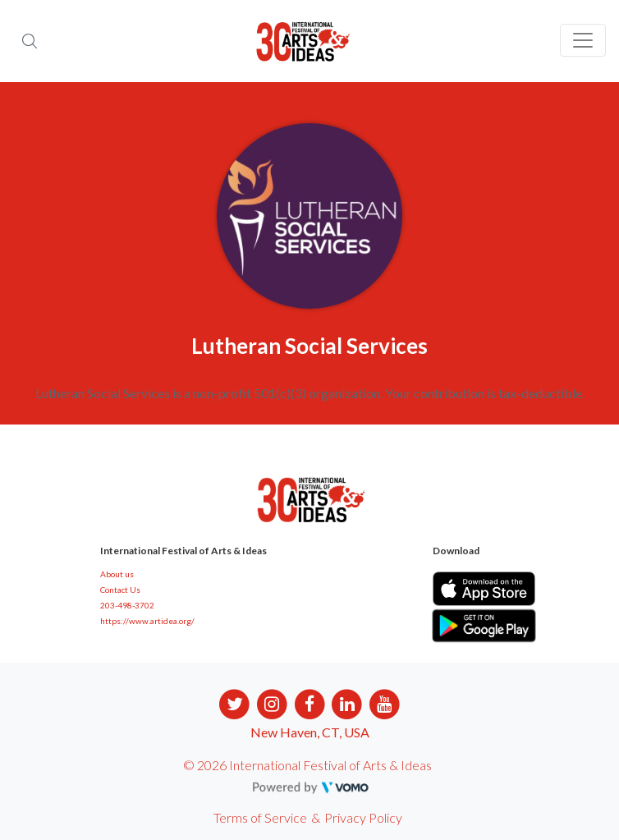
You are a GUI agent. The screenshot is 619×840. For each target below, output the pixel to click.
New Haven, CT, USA (310, 732)
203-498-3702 (127, 605)
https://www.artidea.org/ (147, 621)
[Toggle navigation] (583, 40)
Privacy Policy (363, 817)
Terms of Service (260, 817)
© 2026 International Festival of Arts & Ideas (307, 765)
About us (117, 574)
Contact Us (120, 590)
